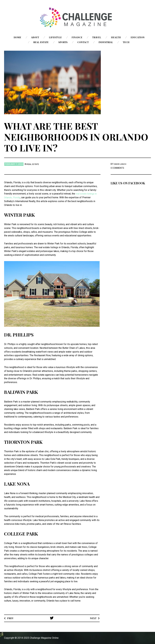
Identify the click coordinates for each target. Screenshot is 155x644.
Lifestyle (55, 37)
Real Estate (41, 42)
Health (116, 37)
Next (93, 618)
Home (17, 37)
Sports (63, 42)
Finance (77, 37)
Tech (126, 42)
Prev (10, 618)
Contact (83, 42)
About (35, 37)
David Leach (120, 164)
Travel (97, 37)
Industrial (106, 42)
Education (138, 37)
